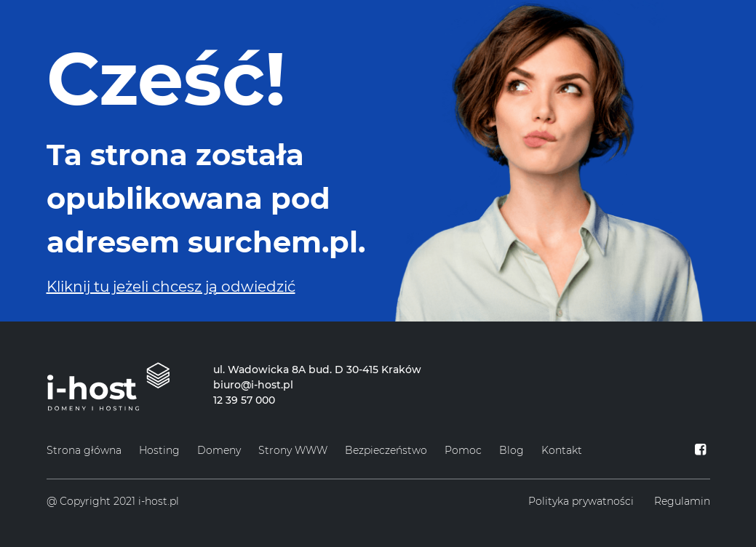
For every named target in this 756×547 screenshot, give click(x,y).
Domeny (219, 450)
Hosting (159, 450)
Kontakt (562, 450)
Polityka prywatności (581, 501)
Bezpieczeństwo (386, 450)
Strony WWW (293, 450)
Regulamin (682, 501)
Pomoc (463, 450)
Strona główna (84, 450)
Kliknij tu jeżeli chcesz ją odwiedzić (171, 287)
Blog (512, 450)
